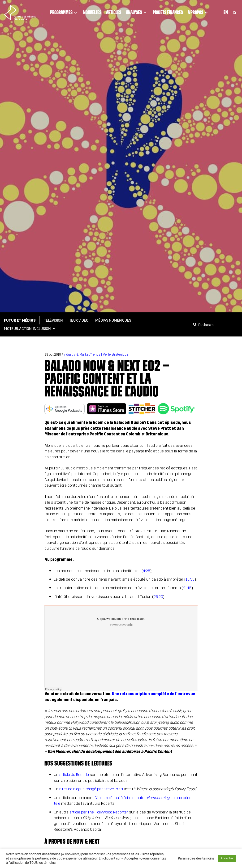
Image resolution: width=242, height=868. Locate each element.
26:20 (158, 597)
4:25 (146, 571)
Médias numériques (113, 320)
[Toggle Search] (235, 12)
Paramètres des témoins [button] (196, 858)
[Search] (195, 324)
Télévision (53, 320)
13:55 (190, 579)
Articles (114, 12)
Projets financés (168, 12)
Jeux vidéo (79, 320)
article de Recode (74, 775)
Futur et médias (20, 320)
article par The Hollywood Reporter (99, 812)
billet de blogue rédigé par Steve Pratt (91, 789)
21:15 (187, 588)
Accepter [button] (227, 858)
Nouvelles (92, 12)
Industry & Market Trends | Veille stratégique (96, 355)
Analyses (137, 12)
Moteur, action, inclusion (27, 329)
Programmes (64, 12)
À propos (198, 12)
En (226, 12)
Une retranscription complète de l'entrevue (153, 694)
